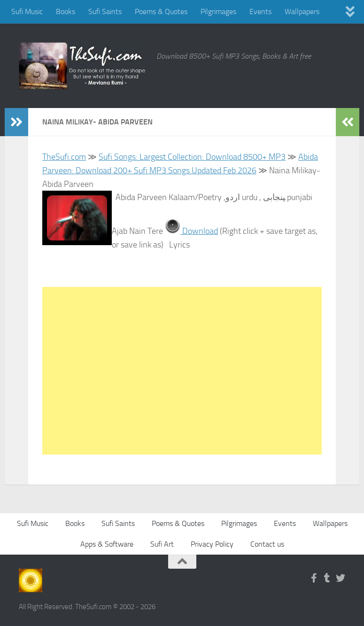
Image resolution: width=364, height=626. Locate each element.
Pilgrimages (218, 12)
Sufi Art (162, 544)
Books (66, 12)
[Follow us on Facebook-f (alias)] (314, 578)
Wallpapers (302, 12)
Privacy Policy (212, 544)
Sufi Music (27, 12)
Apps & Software (107, 544)
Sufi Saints (105, 12)
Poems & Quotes (161, 12)
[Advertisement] (182, 371)
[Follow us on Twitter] (341, 578)
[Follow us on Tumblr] (327, 578)
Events (260, 12)
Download (199, 231)
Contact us (267, 544)
